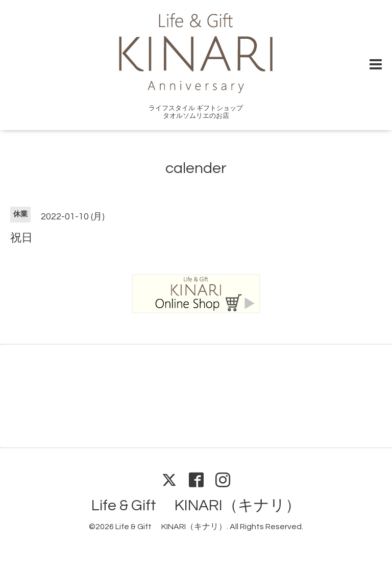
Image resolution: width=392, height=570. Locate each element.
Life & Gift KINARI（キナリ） (196, 505)
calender (196, 168)
